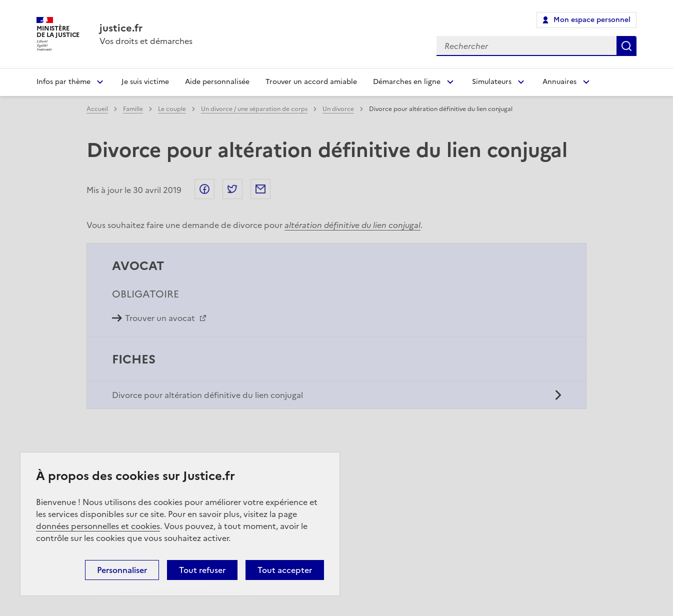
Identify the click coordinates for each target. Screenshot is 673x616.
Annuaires (559, 82)
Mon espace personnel (592, 20)
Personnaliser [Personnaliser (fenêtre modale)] (122, 570)
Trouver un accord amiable (311, 82)
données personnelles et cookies (98, 526)
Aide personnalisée (217, 82)
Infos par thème (63, 82)
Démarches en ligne (407, 82)
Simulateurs (492, 82)
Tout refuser (202, 570)
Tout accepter (285, 570)
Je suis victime (145, 82)
